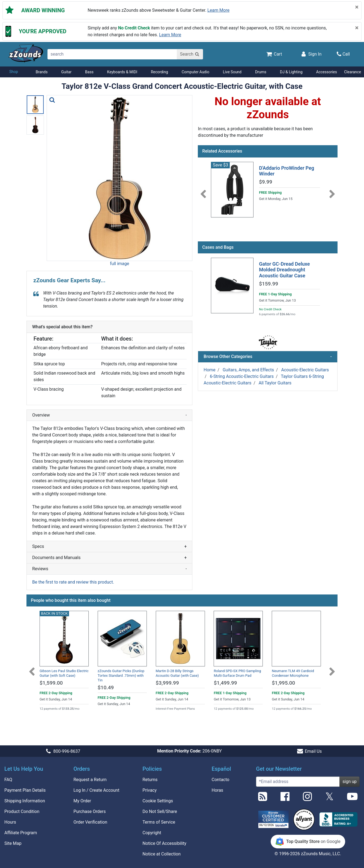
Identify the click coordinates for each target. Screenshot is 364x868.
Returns (150, 780)
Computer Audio (196, 72)
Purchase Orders (89, 811)
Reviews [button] (109, 569)
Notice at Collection (162, 854)
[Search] (190, 54)
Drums (261, 72)
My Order (82, 801)
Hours (10, 822)
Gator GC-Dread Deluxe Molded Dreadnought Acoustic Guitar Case (284, 270)
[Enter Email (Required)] (298, 782)
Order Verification (90, 822)
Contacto (221, 780)
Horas (218, 790)
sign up (350, 781)
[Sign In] (311, 54)
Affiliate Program (21, 833)
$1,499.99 (225, 683)
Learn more (218, 10)
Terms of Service (159, 822)
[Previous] (203, 191)
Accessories (327, 72)
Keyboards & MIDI (122, 72)
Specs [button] (109, 547)
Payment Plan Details (25, 790)
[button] (120, 178)
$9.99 (265, 182)
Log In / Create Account (96, 790)
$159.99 (268, 284)
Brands (42, 72)
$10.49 (106, 688)
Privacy (150, 790)
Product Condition (22, 811)
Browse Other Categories (268, 357)
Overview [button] (109, 415)
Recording (159, 72)
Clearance (353, 72)
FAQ (8, 780)
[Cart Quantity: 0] (274, 54)
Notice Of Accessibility (164, 843)
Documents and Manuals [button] (109, 558)
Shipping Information (25, 801)
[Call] (343, 54)
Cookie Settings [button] (158, 801)
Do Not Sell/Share (160, 811)
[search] (112, 54)
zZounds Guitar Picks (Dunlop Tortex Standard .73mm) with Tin (121, 676)
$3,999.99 (167, 683)
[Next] (332, 191)
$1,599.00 (51, 683)
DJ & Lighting (291, 72)
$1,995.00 (283, 683)
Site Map (13, 843)
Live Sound (232, 72)
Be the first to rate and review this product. (73, 582)
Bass (89, 72)
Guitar (66, 72)
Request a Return (90, 780)
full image (120, 264)
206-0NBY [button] (190, 751)
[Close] (357, 7)
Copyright (152, 833)
